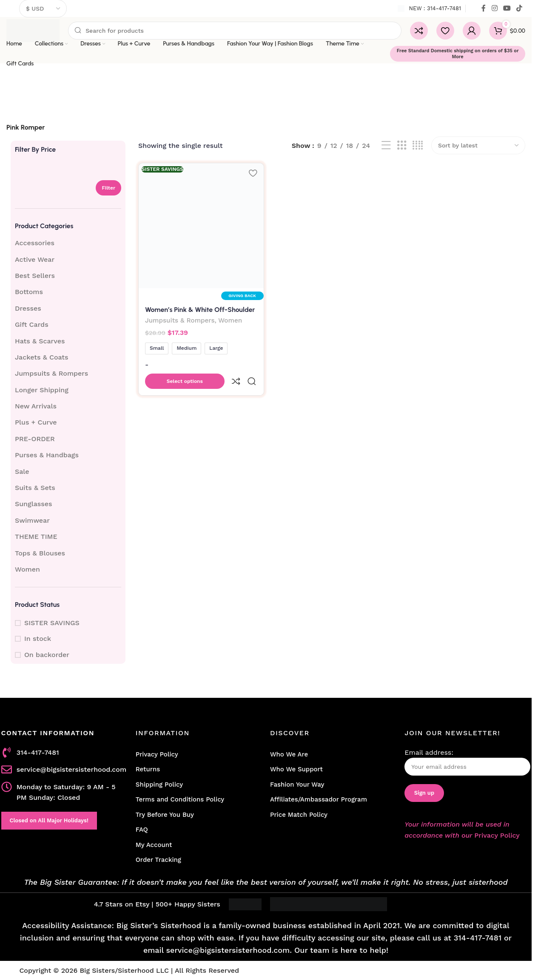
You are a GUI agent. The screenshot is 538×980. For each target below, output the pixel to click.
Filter (108, 188)
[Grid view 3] (402, 146)
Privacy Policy (157, 754)
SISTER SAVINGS (52, 623)
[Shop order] (478, 145)
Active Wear (35, 259)
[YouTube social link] (507, 8)
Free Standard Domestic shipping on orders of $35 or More (458, 54)
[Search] (235, 31)
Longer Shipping (42, 390)
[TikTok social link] (519, 8)
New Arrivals (36, 406)
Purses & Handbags (47, 455)
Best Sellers (35, 276)
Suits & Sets (35, 488)
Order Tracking (158, 860)
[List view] (386, 146)
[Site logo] (33, 30)
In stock (38, 639)
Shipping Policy (159, 785)
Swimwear (32, 520)
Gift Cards (32, 324)
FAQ (142, 830)
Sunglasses (33, 504)
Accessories (35, 243)
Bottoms (29, 292)
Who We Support (296, 769)
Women (27, 569)
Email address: (467, 762)
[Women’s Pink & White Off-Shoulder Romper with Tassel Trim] (200, 224)
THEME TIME (36, 537)
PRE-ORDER (35, 439)
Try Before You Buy (165, 815)
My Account (154, 845)
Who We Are (289, 754)
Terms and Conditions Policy (180, 799)
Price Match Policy (299, 815)
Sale (22, 472)
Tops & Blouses (40, 553)
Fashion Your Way (297, 785)
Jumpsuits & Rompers (51, 373)
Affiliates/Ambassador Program (319, 799)
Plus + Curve (36, 422)
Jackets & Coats (42, 357)
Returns (148, 769)
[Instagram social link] (494, 8)
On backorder (47, 655)
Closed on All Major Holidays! (49, 820)
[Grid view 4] (418, 146)
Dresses (28, 308)
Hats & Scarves (40, 341)
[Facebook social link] (484, 8)
